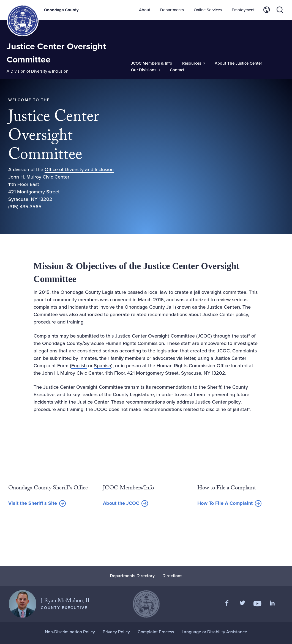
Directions (172, 576)
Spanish (103, 366)
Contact (177, 70)
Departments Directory (132, 576)
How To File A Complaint (225, 503)
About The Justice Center (238, 63)
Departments (172, 10)
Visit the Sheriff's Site (33, 503)
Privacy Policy (116, 632)
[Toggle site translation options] (267, 10)
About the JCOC (121, 503)
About (145, 10)
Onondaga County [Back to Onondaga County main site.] (61, 10)
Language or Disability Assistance (214, 632)
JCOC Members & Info (152, 63)
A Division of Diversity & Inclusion (37, 71)
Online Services (208, 10)
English (79, 366)
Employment (243, 10)
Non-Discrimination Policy (70, 632)
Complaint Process (156, 632)
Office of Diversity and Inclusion (79, 169)
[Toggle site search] (280, 10)
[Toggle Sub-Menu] (193, 63)
